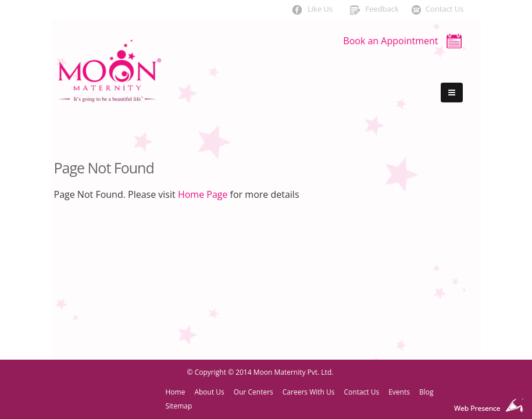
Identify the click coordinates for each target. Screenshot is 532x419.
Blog (426, 392)
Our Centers (253, 392)
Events (399, 392)
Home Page (203, 194)
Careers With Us (309, 392)
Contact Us (362, 392)
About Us (209, 392)
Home (176, 392)
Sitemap (179, 406)
